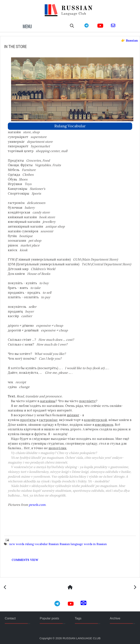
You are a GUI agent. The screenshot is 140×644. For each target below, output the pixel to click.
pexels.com (37, 505)
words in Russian (95, 544)
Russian (54, 544)
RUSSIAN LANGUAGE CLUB (82, 638)
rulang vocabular (70, 126)
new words (17, 544)
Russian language (71, 544)
